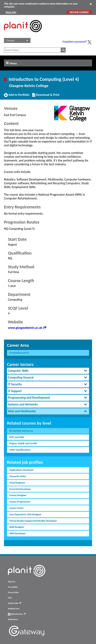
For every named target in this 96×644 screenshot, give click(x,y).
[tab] (48, 371)
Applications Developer (22, 470)
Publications (13, 619)
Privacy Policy (13, 592)
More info (11, 12)
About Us (12, 582)
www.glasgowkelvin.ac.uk (27, 328)
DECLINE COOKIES (79, 12)
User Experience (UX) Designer (25, 514)
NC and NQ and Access (21, 431)
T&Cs (10, 598)
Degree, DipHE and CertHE (23, 443)
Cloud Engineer (17, 483)
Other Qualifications (20, 450)
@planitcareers (17, 614)
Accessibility (13, 587)
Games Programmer (20, 502)
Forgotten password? (75, 42)
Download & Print (46, 96)
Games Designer (18, 495)
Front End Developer (20, 489)
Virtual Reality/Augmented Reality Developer (33, 521)
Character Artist (18, 476)
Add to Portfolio (17, 96)
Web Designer (17, 527)
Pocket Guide (15, 603)
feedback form (14, 609)
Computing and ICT (19, 353)
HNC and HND (17, 437)
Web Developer (17, 533)
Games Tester (16, 508)
